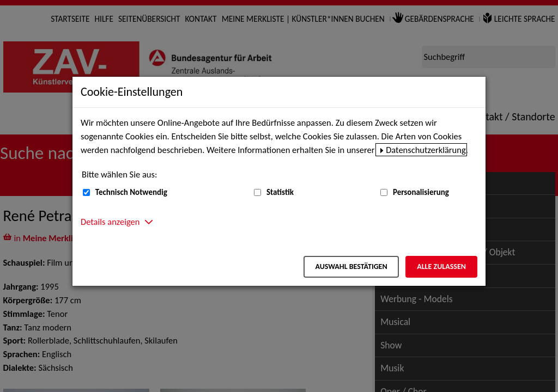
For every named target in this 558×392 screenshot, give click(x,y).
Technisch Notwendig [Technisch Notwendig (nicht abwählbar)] (131, 192)
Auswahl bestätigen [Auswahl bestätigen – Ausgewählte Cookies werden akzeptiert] (351, 267)
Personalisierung (421, 192)
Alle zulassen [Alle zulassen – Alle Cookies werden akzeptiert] (441, 267)
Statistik (280, 192)
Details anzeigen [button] (110, 222)
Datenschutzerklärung (426, 150)
